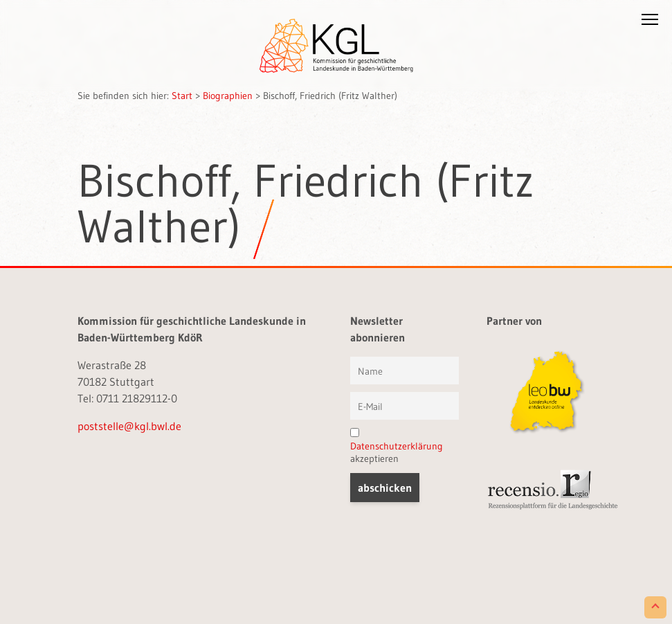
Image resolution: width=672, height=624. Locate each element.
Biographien (228, 96)
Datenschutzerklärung (397, 446)
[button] (650, 22)
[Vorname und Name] (405, 371)
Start (182, 96)
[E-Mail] (405, 406)
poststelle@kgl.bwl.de (129, 426)
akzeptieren (397, 446)
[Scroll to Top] (655, 607)
